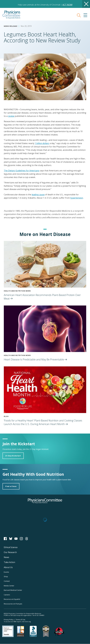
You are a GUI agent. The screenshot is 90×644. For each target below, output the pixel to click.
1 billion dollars (42, 143)
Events (6, 572)
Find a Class (11, 486)
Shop (6, 576)
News (6, 557)
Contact (7, 581)
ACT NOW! (67, 5)
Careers (7, 595)
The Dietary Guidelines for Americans (22, 171)
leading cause (38, 195)
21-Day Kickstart (13, 456)
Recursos (12, 599)
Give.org (28, 622)
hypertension (77, 198)
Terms (20, 620)
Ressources (13, 604)
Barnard (13, 590)
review (11, 116)
